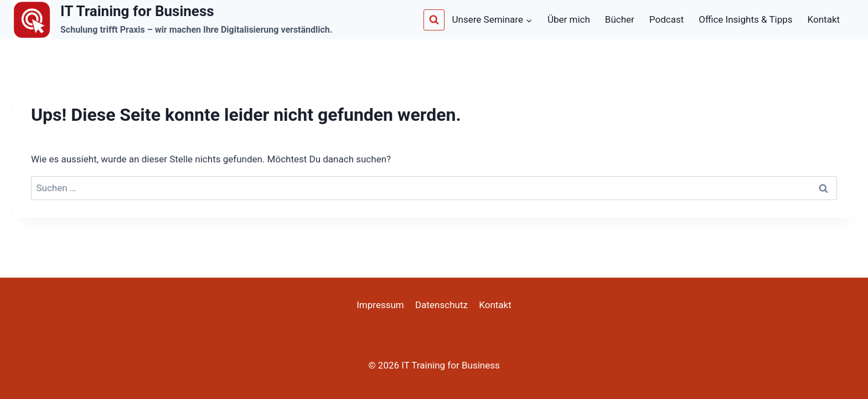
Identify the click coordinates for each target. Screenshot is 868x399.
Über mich (569, 19)
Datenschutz (441, 305)
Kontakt (824, 19)
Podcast (666, 19)
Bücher (620, 19)
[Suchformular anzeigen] (434, 20)
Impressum (380, 305)
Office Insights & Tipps (745, 19)
